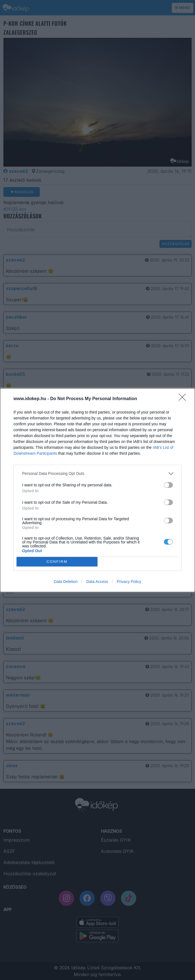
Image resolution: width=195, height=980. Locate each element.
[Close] (184, 399)
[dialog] (97, 490)
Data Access (97, 582)
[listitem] (97, 474)
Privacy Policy (129, 582)
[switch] (168, 485)
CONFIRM (57, 562)
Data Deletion (66, 582)
